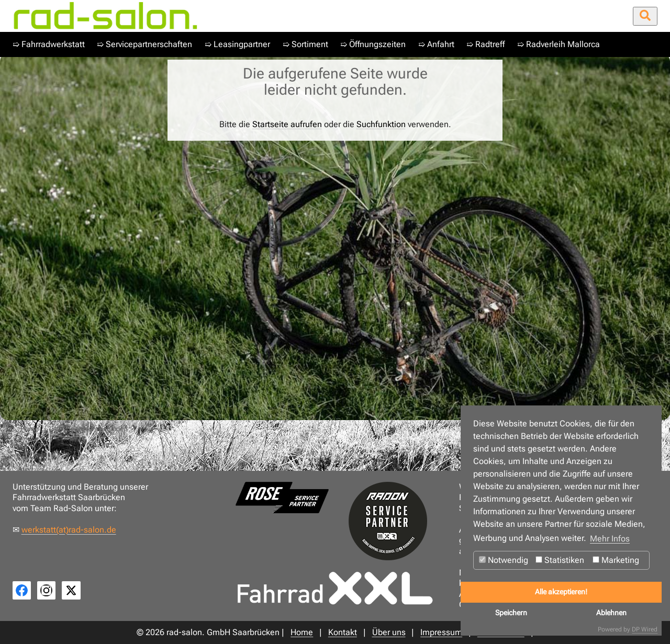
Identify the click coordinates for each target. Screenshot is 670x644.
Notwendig (504, 560)
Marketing (616, 560)
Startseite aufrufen (287, 124)
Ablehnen (611, 613)
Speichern (511, 613)
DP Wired (645, 629)
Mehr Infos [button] (610, 539)
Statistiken (560, 560)
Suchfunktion (381, 124)
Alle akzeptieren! (561, 592)
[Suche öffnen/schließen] (645, 16)
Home (29, 429)
